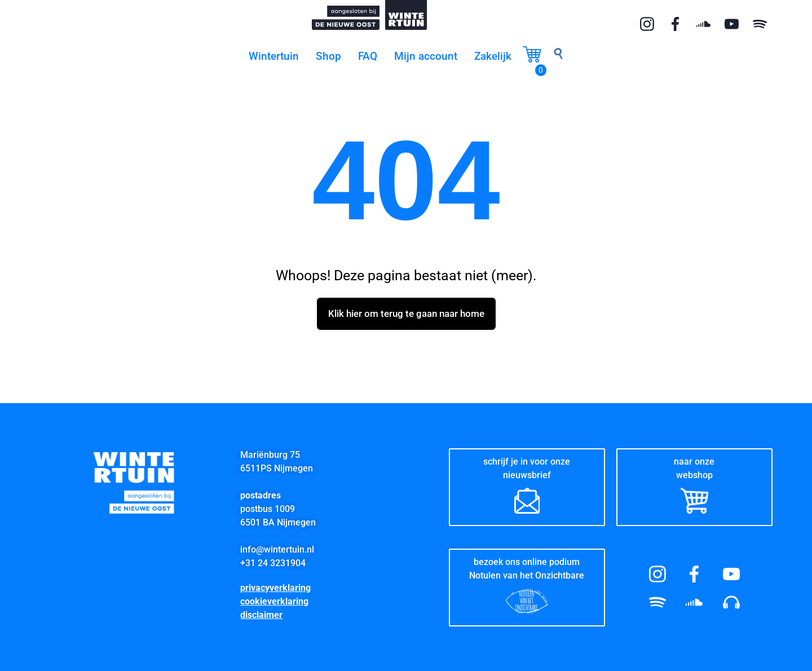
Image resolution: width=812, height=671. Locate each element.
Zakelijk (493, 56)
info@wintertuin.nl (277, 549)
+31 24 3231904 (273, 562)
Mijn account (426, 56)
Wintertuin (274, 56)
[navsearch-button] (558, 56)
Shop (328, 56)
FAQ (368, 56)
